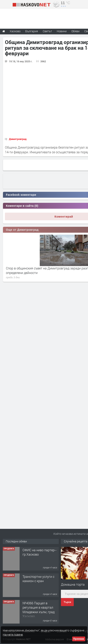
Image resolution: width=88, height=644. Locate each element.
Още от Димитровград (22, 230)
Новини (62, 31)
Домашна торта (73, 584)
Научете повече (13, 634)
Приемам (79, 639)
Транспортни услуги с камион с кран (38, 579)
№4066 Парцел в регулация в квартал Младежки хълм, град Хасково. (39, 610)
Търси (67, 602)
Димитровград (18, 139)
